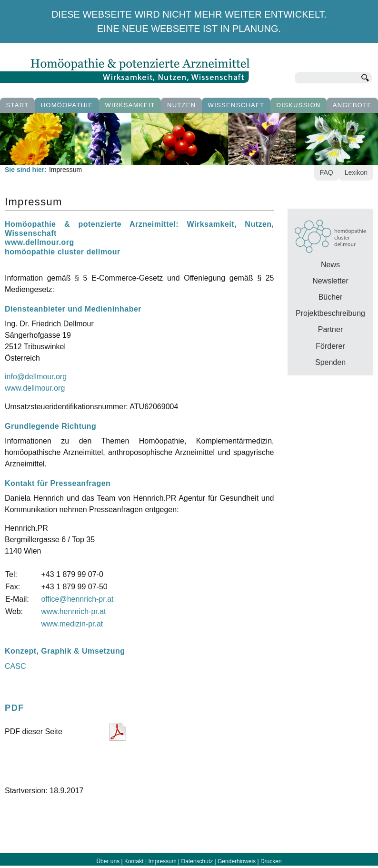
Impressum (162, 861)
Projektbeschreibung (330, 313)
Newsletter (330, 281)
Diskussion (299, 105)
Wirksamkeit (130, 105)
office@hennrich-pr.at (77, 599)
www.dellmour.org (35, 388)
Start (18, 105)
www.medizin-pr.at (72, 624)
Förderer (330, 346)
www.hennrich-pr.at (73, 611)
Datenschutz (197, 861)
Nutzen (182, 105)
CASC (15, 666)
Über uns (108, 861)
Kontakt (134, 861)
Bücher (331, 297)
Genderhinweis (237, 861)
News (330, 265)
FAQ (327, 172)
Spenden (330, 362)
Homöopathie (67, 105)
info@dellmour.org (36, 377)
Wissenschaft (236, 105)
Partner (330, 329)
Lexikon (356, 172)
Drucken (271, 861)
